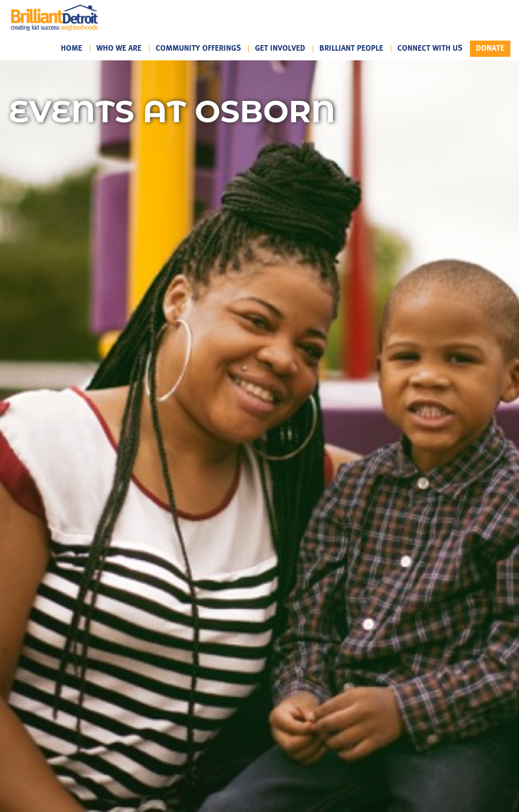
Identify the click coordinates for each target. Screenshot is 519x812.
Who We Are (119, 49)
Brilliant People (351, 49)
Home (71, 49)
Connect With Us (430, 49)
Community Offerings (198, 49)
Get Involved (280, 49)
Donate (490, 48)
